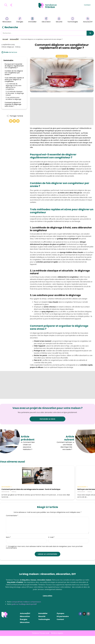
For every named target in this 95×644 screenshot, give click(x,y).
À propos (60, 621)
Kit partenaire (63, 624)
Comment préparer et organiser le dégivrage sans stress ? (13, 104)
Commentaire (12, 524)
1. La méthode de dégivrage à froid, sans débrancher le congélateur (13, 86)
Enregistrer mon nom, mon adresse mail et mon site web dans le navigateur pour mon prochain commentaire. (44, 555)
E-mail (51, 545)
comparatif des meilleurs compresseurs (26, 610)
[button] (11, 121)
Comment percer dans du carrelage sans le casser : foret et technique (14, 491)
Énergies (20, 20)
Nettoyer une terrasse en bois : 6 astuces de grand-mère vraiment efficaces (47, 491)
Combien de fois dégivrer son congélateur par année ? (14, 73)
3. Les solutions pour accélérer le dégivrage (13, 98)
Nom (8, 545)
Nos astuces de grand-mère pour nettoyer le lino (78, 490)
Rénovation (7, 20)
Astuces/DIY (88, 20)
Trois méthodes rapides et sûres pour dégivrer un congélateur (14, 80)
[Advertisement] (62, 111)
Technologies (73, 20)
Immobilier (32, 20)
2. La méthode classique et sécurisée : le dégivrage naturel (15, 93)
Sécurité (59, 20)
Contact (87, 5)
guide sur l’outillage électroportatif (24, 612)
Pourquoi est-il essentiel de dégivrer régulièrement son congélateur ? (14, 66)
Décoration (46, 20)
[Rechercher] (90, 33)
